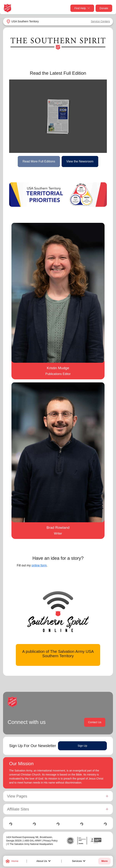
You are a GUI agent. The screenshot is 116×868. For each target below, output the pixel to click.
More (104, 861)
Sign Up (82, 746)
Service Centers (100, 21)
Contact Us (95, 722)
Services (79, 861)
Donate (104, 8)
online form (39, 565)
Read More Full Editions (39, 161)
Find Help (82, 8)
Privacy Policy (50, 841)
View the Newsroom (80, 161)
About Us (44, 861)
